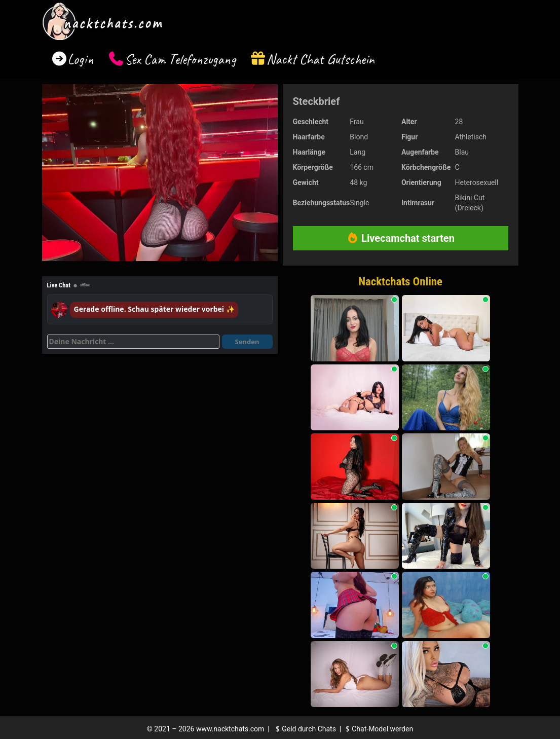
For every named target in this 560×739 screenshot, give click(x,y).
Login (81, 59)
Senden (247, 342)
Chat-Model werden (378, 729)
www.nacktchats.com (230, 729)
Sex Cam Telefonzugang (180, 59)
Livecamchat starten (400, 238)
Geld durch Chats (305, 729)
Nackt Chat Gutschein (321, 59)
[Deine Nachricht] (133, 342)
